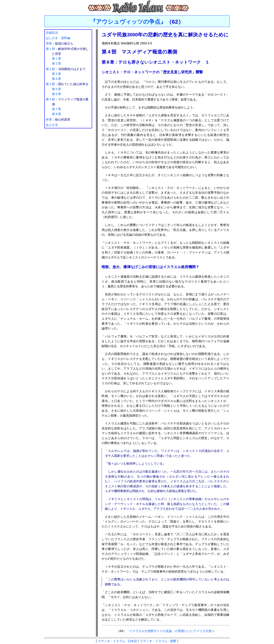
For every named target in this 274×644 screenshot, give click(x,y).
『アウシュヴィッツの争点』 (128, 22)
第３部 (50, 84)
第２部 (50, 69)
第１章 (57, 59)
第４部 (50, 99)
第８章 (57, 114)
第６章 (57, 94)
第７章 (57, 109)
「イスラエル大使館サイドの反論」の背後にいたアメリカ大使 (169, 631)
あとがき (52, 125)
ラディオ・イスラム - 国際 (158, 641)
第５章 (57, 89)
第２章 (57, 64)
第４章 (57, 79)
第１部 (50, 49)
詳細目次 (52, 33)
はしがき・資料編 (58, 38)
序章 (49, 44)
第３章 (57, 74)
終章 (49, 119)
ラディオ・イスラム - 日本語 (117, 641)
